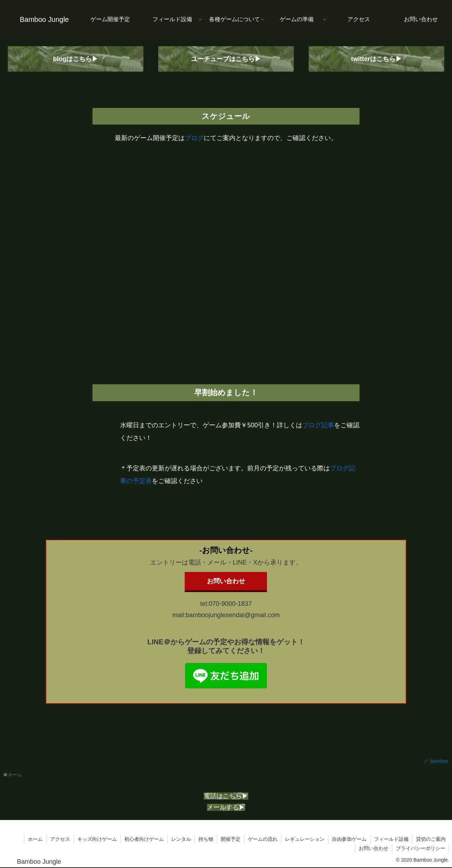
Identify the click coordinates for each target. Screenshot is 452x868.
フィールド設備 (391, 839)
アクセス (60, 839)
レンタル (181, 839)
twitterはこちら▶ (376, 59)
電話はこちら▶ (226, 796)
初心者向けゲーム (144, 839)
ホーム (35, 839)
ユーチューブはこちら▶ (226, 59)
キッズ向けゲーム (97, 839)
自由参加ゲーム (349, 839)
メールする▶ (226, 807)
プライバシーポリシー (421, 848)
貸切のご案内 (431, 839)
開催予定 (231, 839)
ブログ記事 (318, 425)
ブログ (194, 138)
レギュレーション (305, 839)
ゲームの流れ (263, 839)
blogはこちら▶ (76, 59)
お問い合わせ (226, 581)
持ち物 (206, 839)
